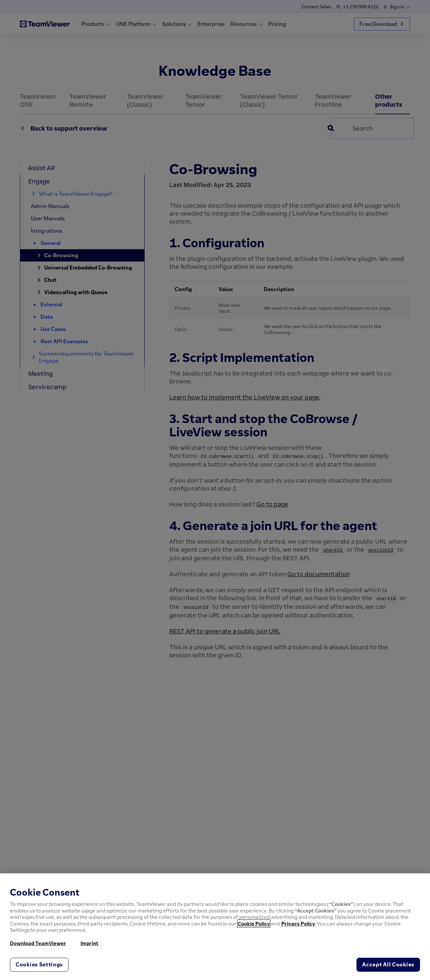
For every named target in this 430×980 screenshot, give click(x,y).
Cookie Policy (254, 924)
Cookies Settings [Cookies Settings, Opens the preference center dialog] (39, 964)
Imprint (89, 943)
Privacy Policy (298, 924)
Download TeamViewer (38, 943)
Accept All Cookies (388, 964)
